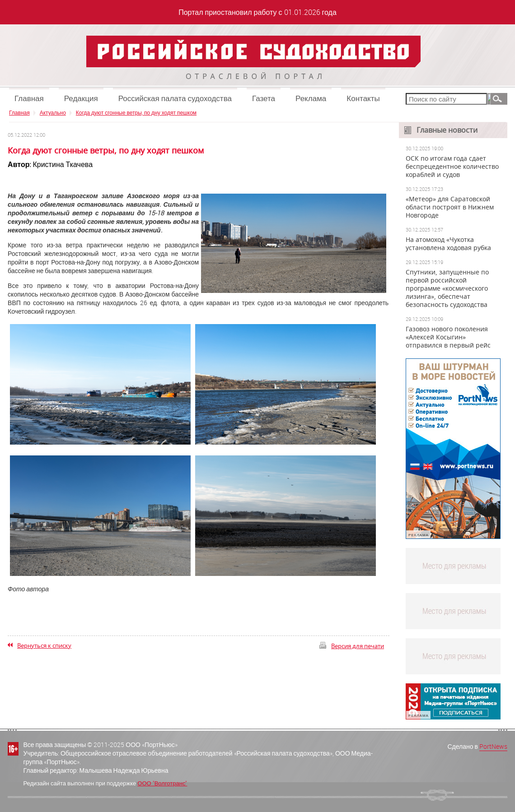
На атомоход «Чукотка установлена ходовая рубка (448, 244)
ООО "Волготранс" (162, 783)
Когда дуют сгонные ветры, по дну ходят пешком (136, 112)
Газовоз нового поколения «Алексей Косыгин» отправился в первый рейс (448, 337)
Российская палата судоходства (175, 98)
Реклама (311, 98)
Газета (264, 98)
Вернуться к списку (44, 645)
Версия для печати (358, 646)
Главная (29, 98)
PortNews (493, 746)
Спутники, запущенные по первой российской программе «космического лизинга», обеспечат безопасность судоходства (447, 288)
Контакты (363, 98)
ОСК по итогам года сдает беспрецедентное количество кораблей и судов (452, 167)
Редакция (81, 98)
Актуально (53, 112)
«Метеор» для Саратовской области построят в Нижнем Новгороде (450, 207)
